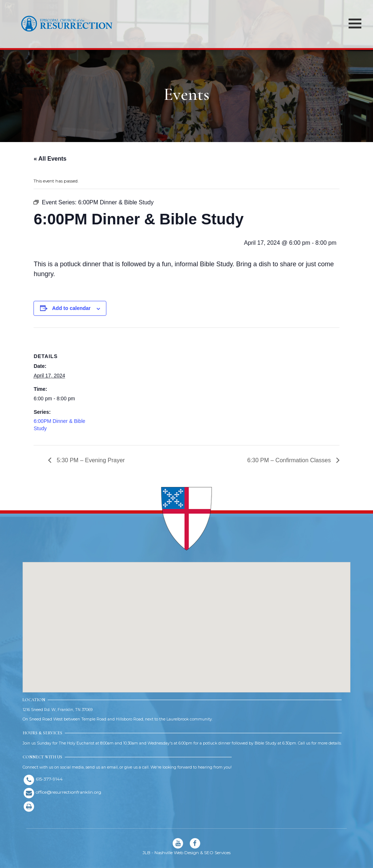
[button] (186, 620)
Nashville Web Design (177, 853)
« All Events (50, 159)
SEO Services (217, 853)
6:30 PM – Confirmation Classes (290, 460)
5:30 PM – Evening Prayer (90, 460)
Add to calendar (71, 308)
